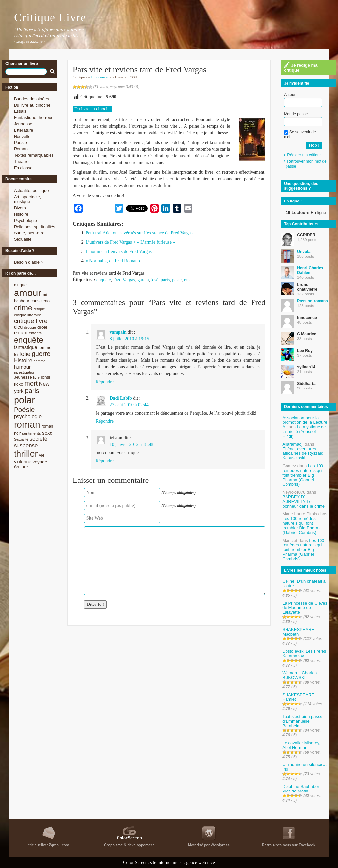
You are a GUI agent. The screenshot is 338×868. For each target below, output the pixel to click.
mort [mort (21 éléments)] (31, 383)
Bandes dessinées (31, 99)
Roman (21, 149)
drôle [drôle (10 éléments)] (42, 327)
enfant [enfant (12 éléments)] (21, 333)
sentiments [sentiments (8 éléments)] (32, 433)
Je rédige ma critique (301, 67)
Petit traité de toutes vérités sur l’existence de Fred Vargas (139, 233)
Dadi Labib (121, 398)
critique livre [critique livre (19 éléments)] (31, 321)
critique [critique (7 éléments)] (39, 309)
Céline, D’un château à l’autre (304, 584)
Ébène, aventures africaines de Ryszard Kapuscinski (303, 453)
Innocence (99, 77)
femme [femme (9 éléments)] (45, 347)
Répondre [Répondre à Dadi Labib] (105, 421)
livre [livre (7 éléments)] (36, 377)
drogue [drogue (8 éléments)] (30, 327)
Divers (20, 208)
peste (177, 280)
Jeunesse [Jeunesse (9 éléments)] (23, 377)
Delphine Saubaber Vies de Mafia (301, 789)
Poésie (20, 143)
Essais (20, 111)
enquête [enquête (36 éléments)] (29, 340)
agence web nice (200, 863)
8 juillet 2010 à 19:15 (129, 339)
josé (155, 280)
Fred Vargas (124, 280)
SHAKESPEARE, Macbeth (299, 632)
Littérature (24, 130)
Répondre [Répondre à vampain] (105, 382)
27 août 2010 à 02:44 (129, 405)
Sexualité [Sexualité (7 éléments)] (21, 439)
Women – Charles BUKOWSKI (299, 675)
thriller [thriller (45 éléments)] (26, 454)
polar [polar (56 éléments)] (24, 400)
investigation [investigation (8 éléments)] (25, 372)
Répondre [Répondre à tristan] (105, 461)
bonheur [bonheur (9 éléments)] (22, 301)
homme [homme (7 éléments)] (40, 361)
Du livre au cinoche (32, 105)
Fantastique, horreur (33, 118)
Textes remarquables (34, 155)
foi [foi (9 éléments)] (16, 354)
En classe (23, 168)
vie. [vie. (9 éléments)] (42, 455)
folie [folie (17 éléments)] (25, 354)
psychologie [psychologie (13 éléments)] (28, 416)
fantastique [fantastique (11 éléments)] (26, 347)
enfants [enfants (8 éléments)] (35, 333)
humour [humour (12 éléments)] (22, 367)
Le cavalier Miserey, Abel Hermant (301, 745)
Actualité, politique (31, 190)
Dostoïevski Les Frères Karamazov (304, 653)
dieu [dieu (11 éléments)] (18, 327)
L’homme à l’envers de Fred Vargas (119, 251)
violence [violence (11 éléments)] (23, 462)
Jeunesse (23, 124)
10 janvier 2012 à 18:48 (132, 444)
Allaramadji (293, 444)
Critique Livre (50, 17)
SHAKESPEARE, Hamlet (299, 697)
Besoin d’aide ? (29, 262)
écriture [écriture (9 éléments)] (21, 467)
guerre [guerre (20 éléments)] (41, 354)
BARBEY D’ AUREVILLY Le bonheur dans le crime (304, 501)
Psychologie (25, 220)
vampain (118, 332)
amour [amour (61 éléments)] (28, 293)
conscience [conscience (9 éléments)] (41, 301)
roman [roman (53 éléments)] (27, 425)
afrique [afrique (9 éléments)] (20, 285)
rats (187, 280)
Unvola (304, 252)
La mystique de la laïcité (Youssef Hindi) (304, 432)
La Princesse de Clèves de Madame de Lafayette (305, 608)
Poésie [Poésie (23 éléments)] (24, 409)
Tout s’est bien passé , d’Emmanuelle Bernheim (304, 721)
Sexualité (23, 239)
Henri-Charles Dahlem (310, 270)
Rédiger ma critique (304, 155)
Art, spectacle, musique (27, 199)
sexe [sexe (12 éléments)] (47, 433)
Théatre (21, 161)
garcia (143, 280)
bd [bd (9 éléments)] (45, 295)
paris (165, 280)
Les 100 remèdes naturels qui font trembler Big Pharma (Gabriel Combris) (303, 475)
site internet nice (165, 863)
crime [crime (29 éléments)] (23, 308)
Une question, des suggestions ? (301, 186)
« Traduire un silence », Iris (304, 767)
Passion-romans (312, 301)
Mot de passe (296, 114)
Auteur (290, 95)
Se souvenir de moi (300, 134)
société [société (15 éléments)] (38, 439)
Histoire (21, 214)
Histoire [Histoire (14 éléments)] (23, 361)
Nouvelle (22, 136)
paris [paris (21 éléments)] (32, 391)
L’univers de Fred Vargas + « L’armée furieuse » (131, 242)
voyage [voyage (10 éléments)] (40, 462)
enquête (104, 280)
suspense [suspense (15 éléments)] (26, 445)
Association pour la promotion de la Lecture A (305, 422)
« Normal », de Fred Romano (113, 261)
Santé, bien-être (29, 233)
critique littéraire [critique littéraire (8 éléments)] (28, 315)
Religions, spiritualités (35, 227)
